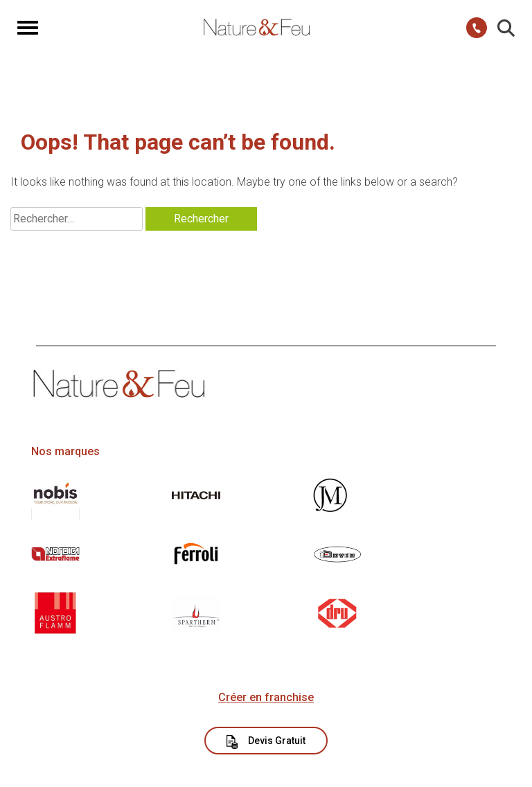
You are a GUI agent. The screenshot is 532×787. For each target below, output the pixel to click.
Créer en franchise (266, 697)
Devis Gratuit (266, 742)
